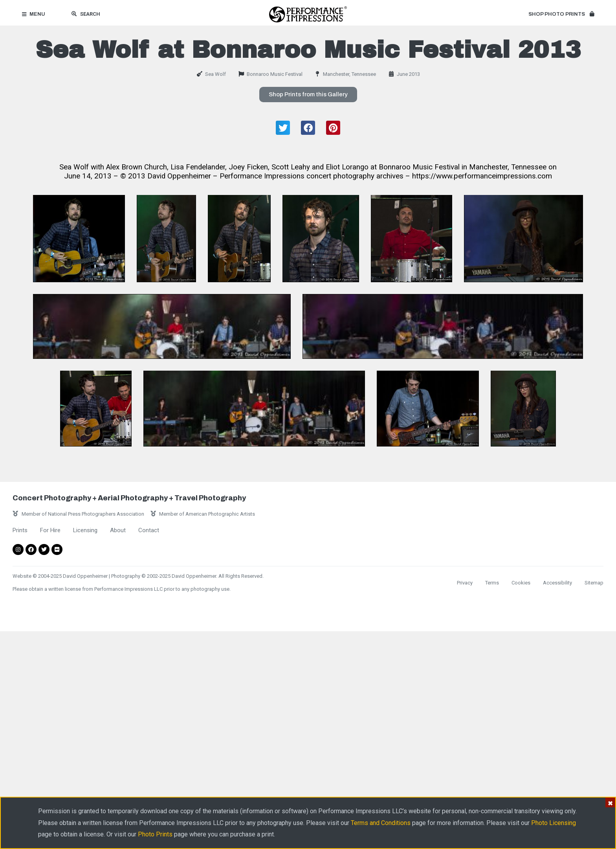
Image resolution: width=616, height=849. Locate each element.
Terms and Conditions (381, 823)
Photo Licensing (554, 823)
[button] (561, 15)
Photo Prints (155, 834)
